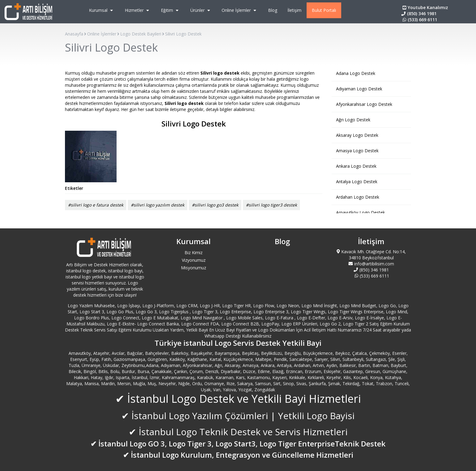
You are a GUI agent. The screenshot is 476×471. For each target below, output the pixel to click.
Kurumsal (102, 10)
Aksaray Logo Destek (357, 135)
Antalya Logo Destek (357, 182)
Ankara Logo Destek (356, 166)
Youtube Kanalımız (425, 7)
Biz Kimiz (194, 252)
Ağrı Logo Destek (353, 120)
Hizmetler (138, 10)
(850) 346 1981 (419, 13)
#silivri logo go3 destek (215, 205)
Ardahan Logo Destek (358, 197)
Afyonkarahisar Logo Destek (364, 104)
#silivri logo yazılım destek (158, 205)
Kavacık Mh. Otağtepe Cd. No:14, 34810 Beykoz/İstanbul (371, 255)
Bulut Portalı (324, 10)
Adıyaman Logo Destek (359, 89)
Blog (273, 10)
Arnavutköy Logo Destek (360, 212)
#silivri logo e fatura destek (96, 205)
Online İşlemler (240, 10)
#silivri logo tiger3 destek (271, 205)
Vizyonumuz (194, 260)
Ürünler (201, 10)
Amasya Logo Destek (357, 151)
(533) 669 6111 (419, 20)
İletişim (294, 10)
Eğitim (170, 10)
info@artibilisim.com (371, 264)
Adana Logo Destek (356, 73)
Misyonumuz (194, 268)
